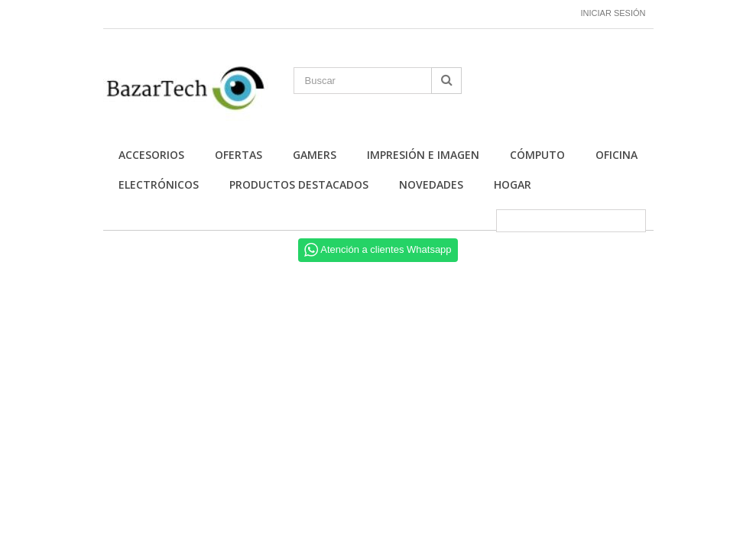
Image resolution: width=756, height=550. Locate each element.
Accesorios (151, 155)
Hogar (513, 184)
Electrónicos (159, 184)
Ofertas (238, 155)
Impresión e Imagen (423, 155)
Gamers (315, 155)
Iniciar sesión (613, 13)
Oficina (616, 155)
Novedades (431, 184)
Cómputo (537, 155)
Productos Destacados (299, 184)
